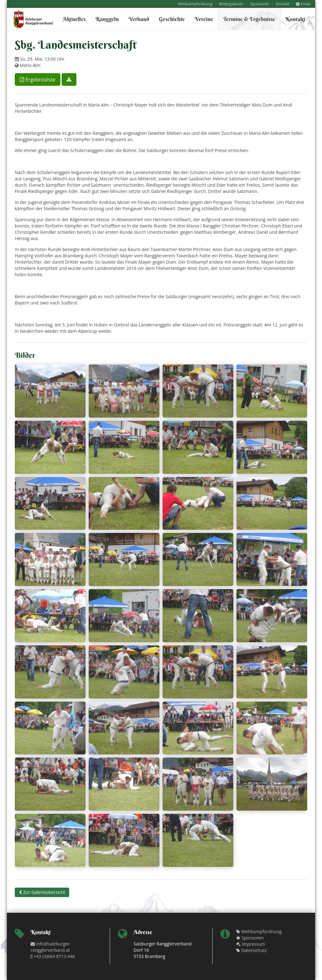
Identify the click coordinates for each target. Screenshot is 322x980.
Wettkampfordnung (195, 4)
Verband (139, 19)
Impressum (251, 944)
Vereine (204, 19)
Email (303, 4)
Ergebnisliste (38, 79)
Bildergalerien (231, 4)
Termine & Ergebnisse (249, 19)
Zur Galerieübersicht (42, 892)
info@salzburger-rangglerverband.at (51, 947)
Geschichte (172, 19)
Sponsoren (259, 4)
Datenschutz (251, 950)
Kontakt (283, 4)
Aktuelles (74, 19)
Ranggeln (107, 19)
